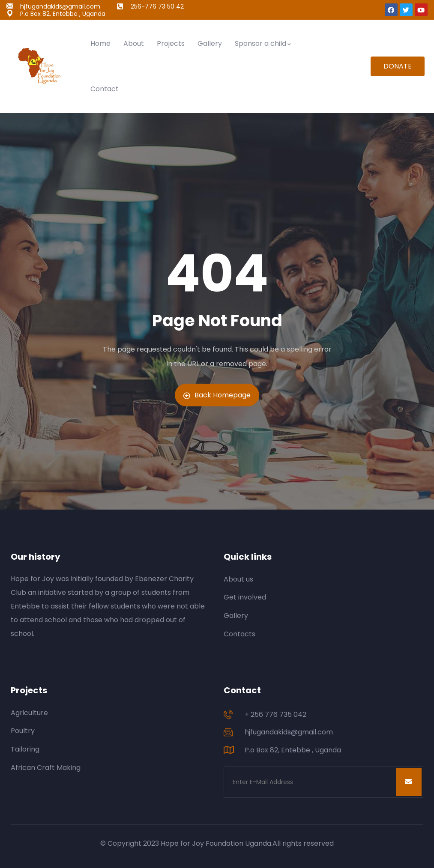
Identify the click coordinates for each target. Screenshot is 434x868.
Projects (171, 43)
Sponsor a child (263, 43)
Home (100, 43)
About (134, 43)
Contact (105, 89)
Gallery (210, 43)
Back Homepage (217, 395)
